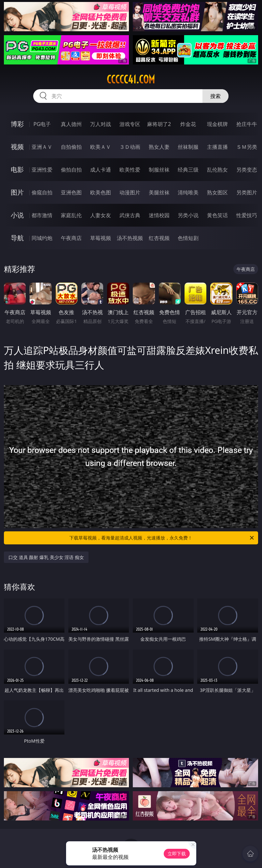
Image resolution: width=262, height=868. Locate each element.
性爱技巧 (247, 215)
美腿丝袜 (159, 192)
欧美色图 (101, 192)
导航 (17, 238)
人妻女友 (101, 215)
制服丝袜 (159, 170)
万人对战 (101, 124)
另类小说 (188, 215)
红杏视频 (159, 238)
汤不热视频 (130, 238)
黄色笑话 (217, 215)
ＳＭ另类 (247, 147)
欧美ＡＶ (101, 147)
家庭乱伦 (71, 215)
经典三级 (188, 170)
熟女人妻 (159, 147)
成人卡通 (101, 170)
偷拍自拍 (71, 170)
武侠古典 (130, 215)
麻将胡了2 (159, 124)
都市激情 (42, 215)
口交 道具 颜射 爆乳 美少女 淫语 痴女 (46, 557)
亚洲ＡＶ (42, 147)
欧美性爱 (130, 170)
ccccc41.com (131, 79)
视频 (17, 147)
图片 (17, 192)
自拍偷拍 (71, 147)
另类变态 (247, 170)
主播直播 (217, 147)
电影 (17, 169)
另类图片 (247, 192)
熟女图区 (217, 192)
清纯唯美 (188, 192)
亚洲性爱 (42, 170)
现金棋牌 (217, 124)
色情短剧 (188, 238)
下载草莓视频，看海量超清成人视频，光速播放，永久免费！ (162, 538)
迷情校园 (159, 215)
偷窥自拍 (42, 192)
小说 (17, 215)
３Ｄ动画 (130, 147)
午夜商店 (71, 238)
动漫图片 (130, 192)
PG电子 (42, 124)
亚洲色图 (71, 192)
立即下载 (177, 854)
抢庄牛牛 (247, 124)
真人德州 (71, 124)
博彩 (17, 124)
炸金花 (188, 124)
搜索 (215, 96)
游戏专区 (130, 124)
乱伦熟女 (217, 170)
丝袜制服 (188, 147)
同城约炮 (42, 238)
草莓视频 (101, 238)
